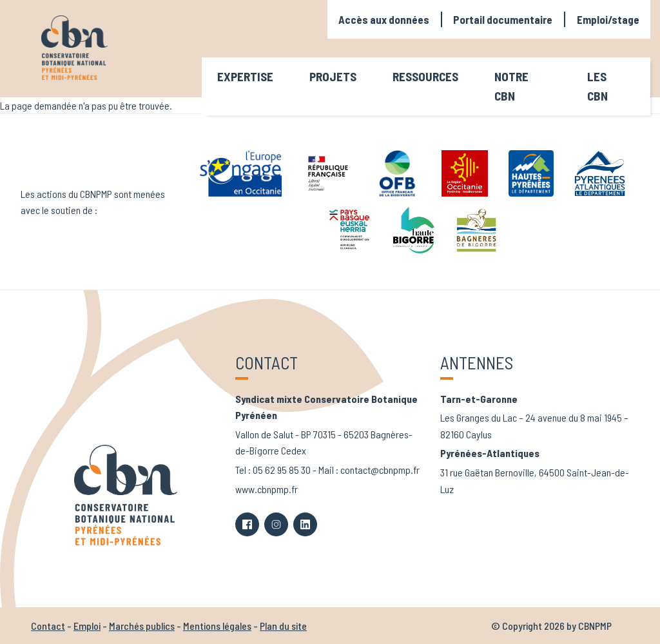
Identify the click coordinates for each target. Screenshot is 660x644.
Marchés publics (142, 626)
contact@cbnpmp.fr (380, 470)
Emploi (87, 626)
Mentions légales (217, 626)
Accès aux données (384, 19)
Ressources (425, 76)
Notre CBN (511, 86)
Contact (48, 626)
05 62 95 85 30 (282, 470)
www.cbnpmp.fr (267, 489)
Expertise (245, 76)
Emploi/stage (608, 19)
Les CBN (597, 86)
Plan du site (283, 626)
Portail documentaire (503, 19)
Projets (333, 76)
